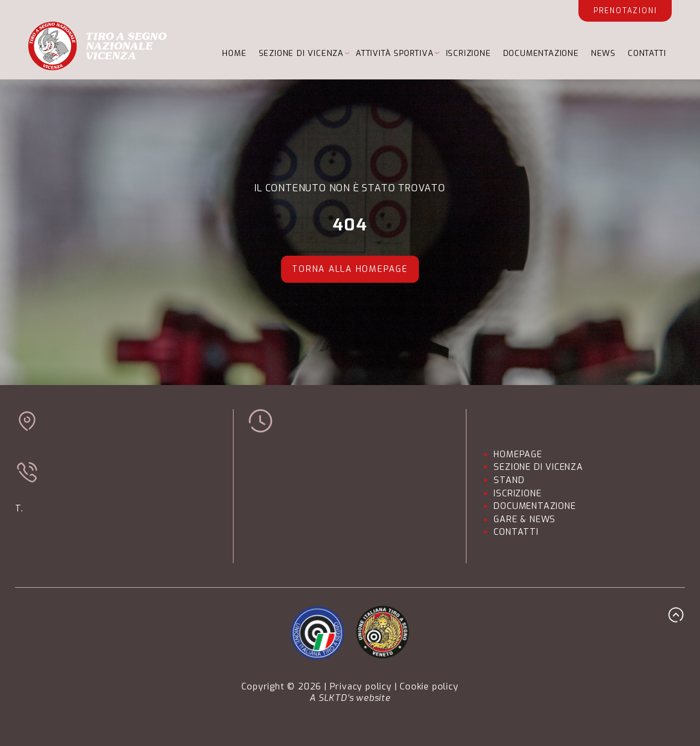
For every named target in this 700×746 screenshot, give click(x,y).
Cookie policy (429, 687)
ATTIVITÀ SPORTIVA (395, 53)
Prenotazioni (625, 11)
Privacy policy (361, 687)
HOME (234, 53)
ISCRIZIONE (469, 53)
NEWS (603, 53)
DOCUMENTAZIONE (541, 53)
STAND (509, 480)
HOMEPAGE (518, 455)
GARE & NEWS (525, 519)
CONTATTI (647, 53)
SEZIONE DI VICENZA (301, 53)
